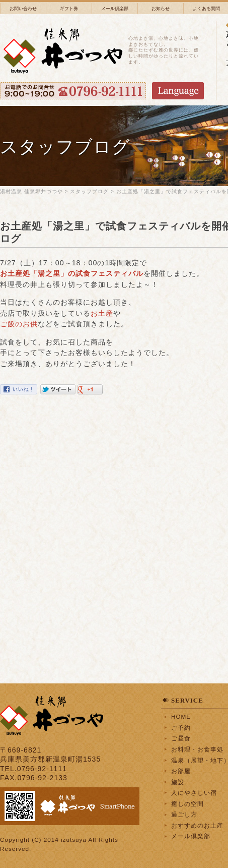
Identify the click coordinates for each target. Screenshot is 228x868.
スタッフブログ (89, 191)
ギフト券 (69, 9)
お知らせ (161, 9)
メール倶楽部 (115, 9)
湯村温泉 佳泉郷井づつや (31, 191)
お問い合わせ (23, 9)
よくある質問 (206, 9)
